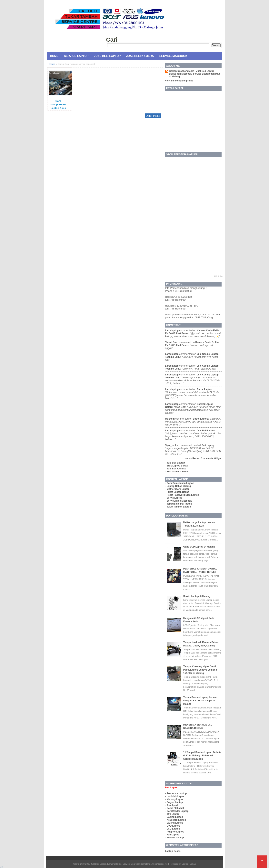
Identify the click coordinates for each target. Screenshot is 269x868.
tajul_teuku (172, 445)
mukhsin (170, 419)
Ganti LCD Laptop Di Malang (199, 547)
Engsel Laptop (175, 802)
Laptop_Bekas (189, 864)
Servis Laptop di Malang (197, 596)
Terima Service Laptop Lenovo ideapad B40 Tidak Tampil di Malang (200, 701)
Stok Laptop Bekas (177, 466)
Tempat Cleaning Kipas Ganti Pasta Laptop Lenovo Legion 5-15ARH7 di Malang (201, 670)
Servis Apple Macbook (179, 501)
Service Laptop (76, 56)
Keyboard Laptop (176, 820)
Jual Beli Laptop (107, 56)
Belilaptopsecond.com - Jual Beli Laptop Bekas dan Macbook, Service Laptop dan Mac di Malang (194, 74)
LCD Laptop (173, 829)
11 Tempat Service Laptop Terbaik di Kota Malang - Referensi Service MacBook (202, 756)
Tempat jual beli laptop (179, 504)
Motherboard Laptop (178, 489)
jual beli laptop (206, 431)
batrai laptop (204, 389)
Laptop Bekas (173, 851)
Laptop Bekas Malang (179, 486)
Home (54, 56)
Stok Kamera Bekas (178, 472)
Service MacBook (173, 56)
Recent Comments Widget (207, 458)
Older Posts (153, 116)
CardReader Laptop (178, 811)
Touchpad (172, 805)
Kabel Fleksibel (175, 808)
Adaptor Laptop (175, 832)
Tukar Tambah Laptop (179, 507)
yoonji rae (171, 342)
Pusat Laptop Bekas (178, 492)
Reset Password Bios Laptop (183, 495)
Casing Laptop (175, 817)
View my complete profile (179, 81)
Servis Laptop (174, 498)
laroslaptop (172, 330)
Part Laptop (172, 788)
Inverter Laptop (175, 838)
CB (1, 867)
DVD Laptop (173, 826)
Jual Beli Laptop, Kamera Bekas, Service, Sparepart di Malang (121, 864)
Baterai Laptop (175, 823)
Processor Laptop (177, 793)
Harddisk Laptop (176, 796)
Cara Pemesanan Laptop (180, 483)
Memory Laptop (175, 799)
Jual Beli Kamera (140, 56)
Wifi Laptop (173, 814)
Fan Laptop (173, 835)
